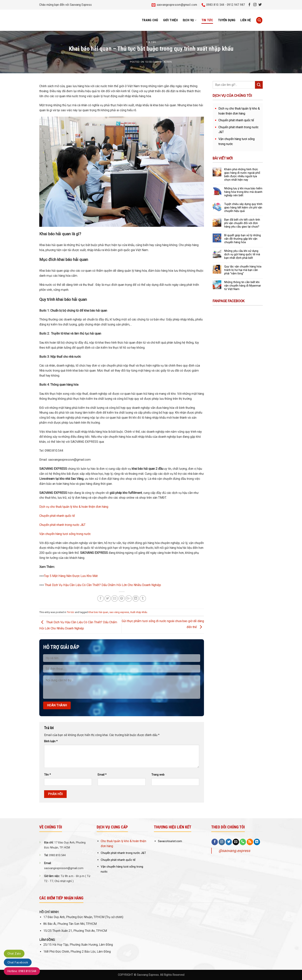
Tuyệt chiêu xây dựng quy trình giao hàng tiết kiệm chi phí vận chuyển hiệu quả (243, 207)
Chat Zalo (14, 954)
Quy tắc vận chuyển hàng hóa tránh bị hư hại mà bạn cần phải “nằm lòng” (243, 270)
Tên (47, 775)
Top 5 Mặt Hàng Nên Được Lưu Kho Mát (71, 576)
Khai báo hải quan (98, 612)
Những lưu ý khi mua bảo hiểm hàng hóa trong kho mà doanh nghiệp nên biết (243, 192)
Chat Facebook (18, 962)
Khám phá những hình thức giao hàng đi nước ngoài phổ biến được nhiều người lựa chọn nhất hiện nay (242, 175)
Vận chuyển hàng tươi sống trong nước (65, 534)
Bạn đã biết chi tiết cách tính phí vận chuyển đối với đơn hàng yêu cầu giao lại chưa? (242, 223)
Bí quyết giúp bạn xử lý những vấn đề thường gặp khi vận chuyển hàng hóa (242, 239)
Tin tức (207, 20)
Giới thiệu (170, 20)
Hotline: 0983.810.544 (22, 971)
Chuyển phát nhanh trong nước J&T (62, 525)
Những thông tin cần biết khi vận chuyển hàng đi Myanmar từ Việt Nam (243, 286)
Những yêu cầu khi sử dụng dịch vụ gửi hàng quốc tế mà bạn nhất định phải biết (242, 254)
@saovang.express (234, 851)
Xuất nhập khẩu (139, 612)
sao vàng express (119, 612)
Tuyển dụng (227, 20)
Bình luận (51, 741)
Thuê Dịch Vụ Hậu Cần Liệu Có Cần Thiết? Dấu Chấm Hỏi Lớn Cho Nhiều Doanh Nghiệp (103, 585)
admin (168, 62)
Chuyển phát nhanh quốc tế (57, 516)
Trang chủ (150, 20)
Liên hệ (246, 20)
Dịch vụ (190, 20)
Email (102, 775)
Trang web (158, 775)
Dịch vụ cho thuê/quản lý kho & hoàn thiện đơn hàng (74, 507)
